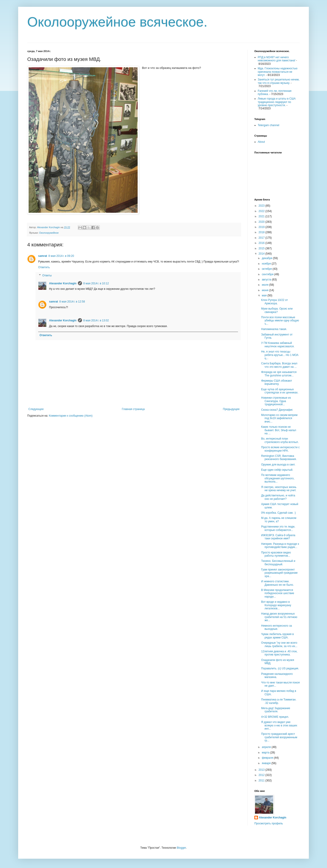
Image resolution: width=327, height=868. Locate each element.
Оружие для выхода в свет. (278, 465)
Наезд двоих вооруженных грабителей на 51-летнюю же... (279, 617)
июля (265, 285)
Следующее (36, 409)
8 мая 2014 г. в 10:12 (96, 283)
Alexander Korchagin (63, 283)
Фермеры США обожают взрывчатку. (277, 382)
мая (265, 295)
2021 (262, 216)
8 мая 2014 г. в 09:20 (61, 256)
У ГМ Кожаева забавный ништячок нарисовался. (278, 345)
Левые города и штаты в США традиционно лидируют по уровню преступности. (277, 102)
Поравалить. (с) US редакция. (280, 668)
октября (267, 269)
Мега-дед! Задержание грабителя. (276, 710)
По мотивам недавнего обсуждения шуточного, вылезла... (278, 478)
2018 (262, 232)
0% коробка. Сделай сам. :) (278, 513)
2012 (262, 775)
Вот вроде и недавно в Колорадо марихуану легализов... (276, 605)
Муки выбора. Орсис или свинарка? (277, 310)
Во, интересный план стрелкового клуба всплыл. (280, 440)
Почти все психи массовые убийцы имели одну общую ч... (280, 321)
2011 (262, 780)
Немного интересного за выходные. (276, 627)
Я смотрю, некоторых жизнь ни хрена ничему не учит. (279, 489)
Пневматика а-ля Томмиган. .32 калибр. (279, 701)
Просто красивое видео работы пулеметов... (276, 554)
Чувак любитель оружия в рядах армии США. (277, 636)
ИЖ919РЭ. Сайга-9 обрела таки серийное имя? (278, 537)
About (261, 142)
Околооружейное (49, 233)
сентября (268, 274)
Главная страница (133, 409)
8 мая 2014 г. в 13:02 (96, 320)
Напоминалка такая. (274, 329)
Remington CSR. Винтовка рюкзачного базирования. (279, 458)
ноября (267, 264)
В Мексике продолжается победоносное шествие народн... (278, 593)
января (267, 763)
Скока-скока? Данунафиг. (277, 410)
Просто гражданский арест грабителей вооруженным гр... (279, 737)
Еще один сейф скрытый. (277, 470)
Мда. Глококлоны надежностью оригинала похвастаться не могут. (278, 72)
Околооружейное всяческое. (117, 22)
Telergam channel (269, 125)
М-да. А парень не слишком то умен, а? (279, 520)
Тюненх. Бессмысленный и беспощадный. (278, 563)
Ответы (47, 275)
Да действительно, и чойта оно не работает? (278, 497)
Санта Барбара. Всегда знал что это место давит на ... (279, 365)
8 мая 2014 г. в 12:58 (72, 302)
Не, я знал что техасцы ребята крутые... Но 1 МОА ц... (280, 355)
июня (265, 290)
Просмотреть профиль (269, 823)
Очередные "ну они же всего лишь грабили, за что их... (279, 644)
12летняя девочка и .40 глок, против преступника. (279, 653)
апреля (267, 747)
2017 (262, 238)
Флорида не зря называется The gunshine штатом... (279, 374)
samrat (43, 256)
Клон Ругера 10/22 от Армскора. (275, 302)
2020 (262, 222)
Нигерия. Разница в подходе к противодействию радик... (280, 545)
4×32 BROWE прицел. (275, 717)
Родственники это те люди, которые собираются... (278, 528)
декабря (267, 258)
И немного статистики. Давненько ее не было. (277, 583)
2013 (262, 770)
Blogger (181, 848)
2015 (262, 248)
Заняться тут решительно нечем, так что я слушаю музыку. (279, 81)
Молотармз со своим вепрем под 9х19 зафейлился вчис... (279, 418)
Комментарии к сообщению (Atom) (71, 416)
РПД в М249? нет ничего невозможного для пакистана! (276, 59)
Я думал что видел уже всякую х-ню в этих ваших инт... (279, 725)
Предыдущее (231, 409)
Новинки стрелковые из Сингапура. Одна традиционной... (276, 401)
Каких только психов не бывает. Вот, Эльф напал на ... (279, 430)
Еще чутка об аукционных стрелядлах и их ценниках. (280, 391)
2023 (262, 206)
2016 (262, 243)
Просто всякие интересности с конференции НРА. (280, 449)
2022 (262, 211)
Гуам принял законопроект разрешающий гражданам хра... (279, 573)
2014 (262, 254)
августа (267, 280)
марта (266, 753)
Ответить (44, 267)
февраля (268, 758)
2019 (262, 227)
